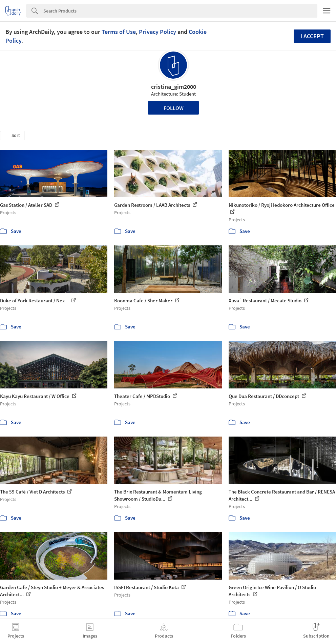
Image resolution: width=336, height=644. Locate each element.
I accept (312, 36)
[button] (12, 136)
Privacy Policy (157, 32)
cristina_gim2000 (174, 87)
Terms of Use (119, 32)
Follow (174, 108)
